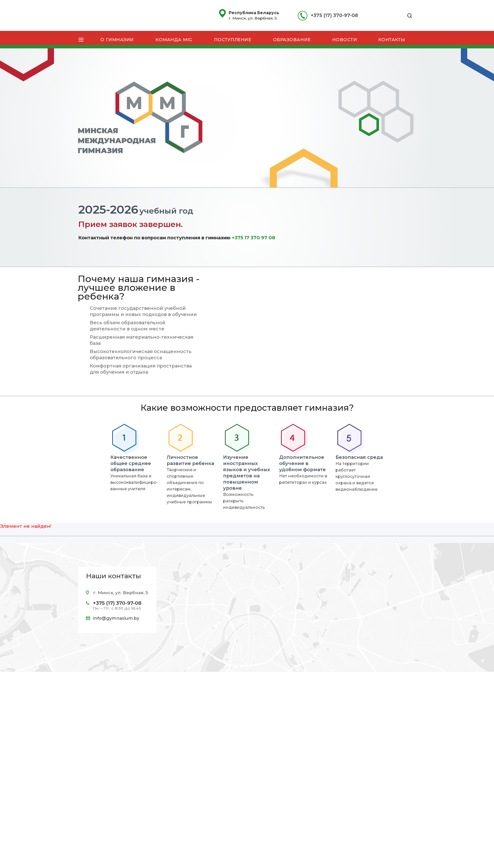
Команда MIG (174, 40)
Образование (292, 40)
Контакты (392, 40)
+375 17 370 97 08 (253, 238)
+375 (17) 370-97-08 (334, 15)
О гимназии (117, 40)
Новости (345, 40)
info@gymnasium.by (116, 618)
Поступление (233, 40)
